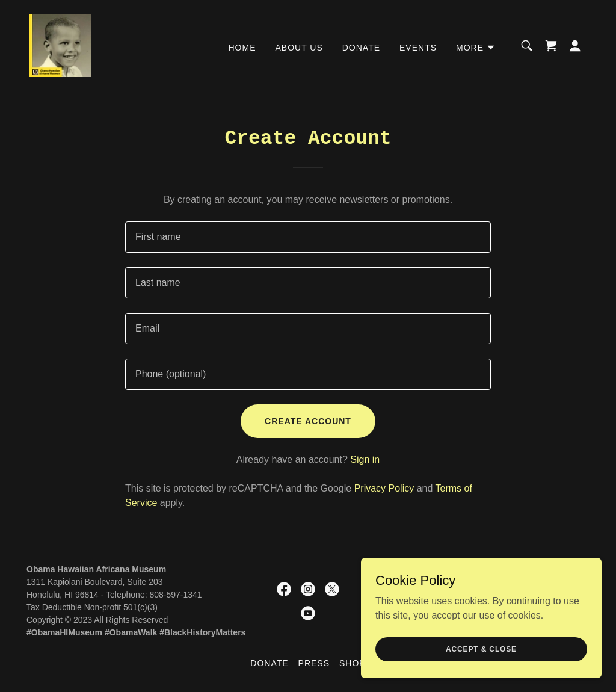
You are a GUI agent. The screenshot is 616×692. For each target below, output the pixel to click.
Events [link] (418, 48)
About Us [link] (299, 48)
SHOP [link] (353, 663)
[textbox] (308, 237)
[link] (60, 45)
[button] (476, 48)
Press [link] (314, 663)
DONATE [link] (361, 48)
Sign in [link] (365, 459)
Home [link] (242, 48)
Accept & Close (481, 649)
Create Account (308, 421)
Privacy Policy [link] (384, 488)
